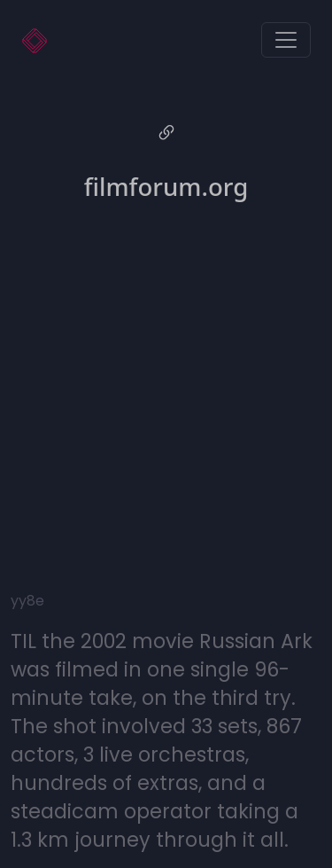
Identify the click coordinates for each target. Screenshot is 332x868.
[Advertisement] (166, 383)
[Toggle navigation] (286, 40)
